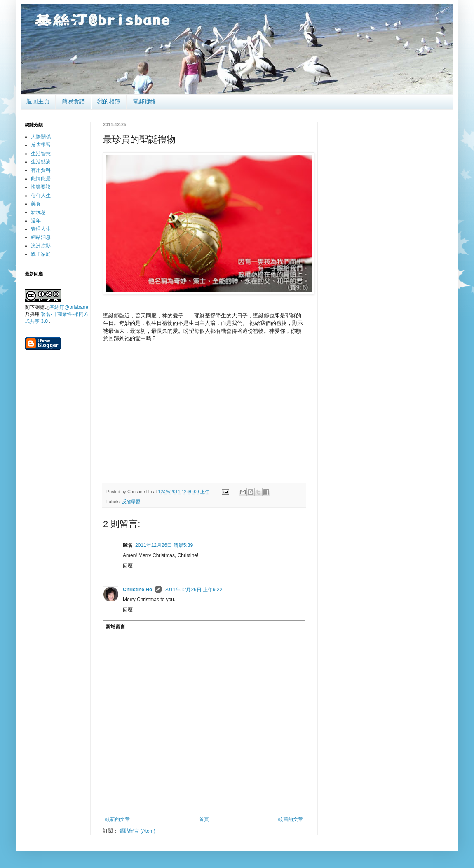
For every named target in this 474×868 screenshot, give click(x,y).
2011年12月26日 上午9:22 (193, 590)
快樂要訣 (41, 187)
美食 (36, 204)
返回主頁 (38, 101)
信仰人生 (41, 196)
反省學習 (131, 502)
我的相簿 (109, 101)
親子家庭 (41, 254)
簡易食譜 (73, 101)
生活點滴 (41, 162)
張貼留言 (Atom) (137, 831)
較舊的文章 (291, 819)
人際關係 (41, 137)
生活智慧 (41, 154)
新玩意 (38, 212)
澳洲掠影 (41, 246)
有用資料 (41, 170)
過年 (36, 221)
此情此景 (41, 179)
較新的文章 (117, 819)
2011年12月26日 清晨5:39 (164, 545)
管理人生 (41, 229)
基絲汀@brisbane (69, 307)
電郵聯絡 (144, 101)
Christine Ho (137, 590)
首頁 (204, 819)
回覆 (128, 566)
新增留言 (115, 627)
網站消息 (41, 237)
